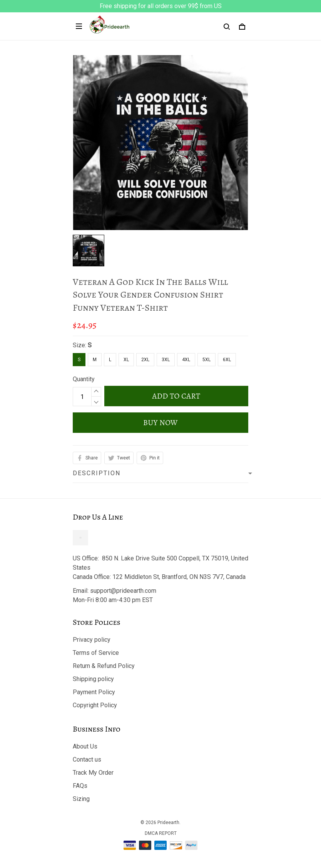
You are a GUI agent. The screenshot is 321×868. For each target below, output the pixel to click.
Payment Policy (94, 692)
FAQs (80, 786)
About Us (85, 746)
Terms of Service (96, 653)
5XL (206, 360)
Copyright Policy (95, 705)
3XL (166, 360)
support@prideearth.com (123, 591)
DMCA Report (161, 833)
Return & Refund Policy (104, 666)
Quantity (84, 379)
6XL (227, 360)
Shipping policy (93, 679)
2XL (145, 360)
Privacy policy (92, 640)
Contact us (87, 759)
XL (126, 360)
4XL (186, 360)
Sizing (81, 799)
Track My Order (93, 773)
